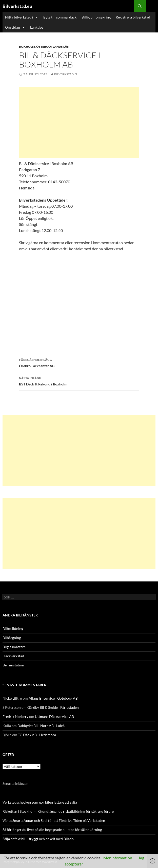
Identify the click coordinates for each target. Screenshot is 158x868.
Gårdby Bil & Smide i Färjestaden (53, 707)
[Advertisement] (79, 122)
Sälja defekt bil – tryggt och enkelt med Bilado (38, 839)
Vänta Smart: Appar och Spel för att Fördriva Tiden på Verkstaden (54, 820)
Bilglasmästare (14, 647)
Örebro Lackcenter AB (79, 362)
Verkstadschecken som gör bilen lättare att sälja (40, 802)
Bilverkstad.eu (17, 6)
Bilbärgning (12, 638)
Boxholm (27, 47)
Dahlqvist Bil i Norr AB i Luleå (41, 726)
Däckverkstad (13, 656)
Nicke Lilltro (12, 698)
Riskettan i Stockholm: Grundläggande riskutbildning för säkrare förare (58, 811)
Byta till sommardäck (60, 17)
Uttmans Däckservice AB (54, 716)
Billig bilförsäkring (96, 17)
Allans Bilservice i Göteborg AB (53, 698)
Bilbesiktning (13, 628)
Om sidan (15, 27)
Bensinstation (13, 665)
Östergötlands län (53, 47)
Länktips (37, 27)
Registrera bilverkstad (133, 17)
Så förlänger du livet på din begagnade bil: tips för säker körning (52, 830)
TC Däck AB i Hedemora (37, 735)
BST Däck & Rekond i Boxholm (79, 381)
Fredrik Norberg (15, 716)
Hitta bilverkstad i (22, 17)
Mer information (118, 858)
